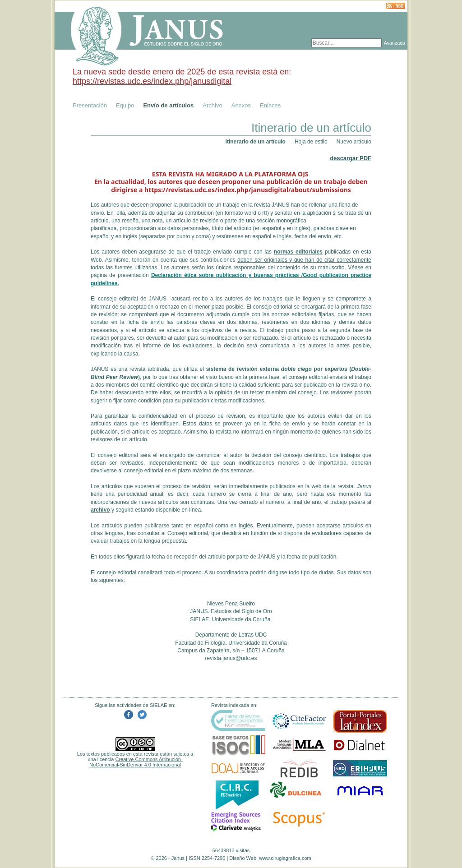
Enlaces (270, 105)
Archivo (212, 105)
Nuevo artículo (354, 142)
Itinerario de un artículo (256, 142)
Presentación (90, 105)
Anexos (241, 105)
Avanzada (395, 43)
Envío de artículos (168, 105)
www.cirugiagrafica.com (285, 858)
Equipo (125, 105)
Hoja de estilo (311, 142)
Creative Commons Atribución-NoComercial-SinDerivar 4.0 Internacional (136, 762)
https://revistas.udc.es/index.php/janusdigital (152, 81)
